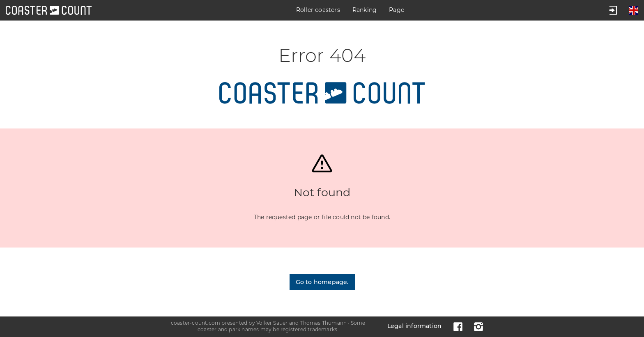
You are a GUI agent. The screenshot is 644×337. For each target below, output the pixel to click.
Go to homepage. (322, 282)
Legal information (414, 326)
